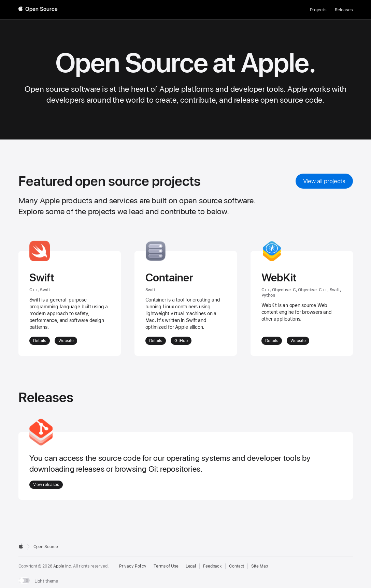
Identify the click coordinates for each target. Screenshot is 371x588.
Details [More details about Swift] (40, 341)
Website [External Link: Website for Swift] (66, 341)
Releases (344, 10)
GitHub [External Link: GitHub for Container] (181, 341)
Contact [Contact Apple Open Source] (237, 566)
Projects (318, 10)
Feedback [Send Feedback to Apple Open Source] (212, 566)
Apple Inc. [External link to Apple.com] (63, 566)
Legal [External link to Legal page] (191, 566)
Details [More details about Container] (156, 341)
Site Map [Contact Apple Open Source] (260, 566)
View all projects (324, 181)
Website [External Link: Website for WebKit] (298, 341)
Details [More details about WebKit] (272, 341)
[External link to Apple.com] (21, 546)
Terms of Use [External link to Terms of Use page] (166, 566)
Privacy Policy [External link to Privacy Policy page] (133, 566)
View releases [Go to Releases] (46, 485)
